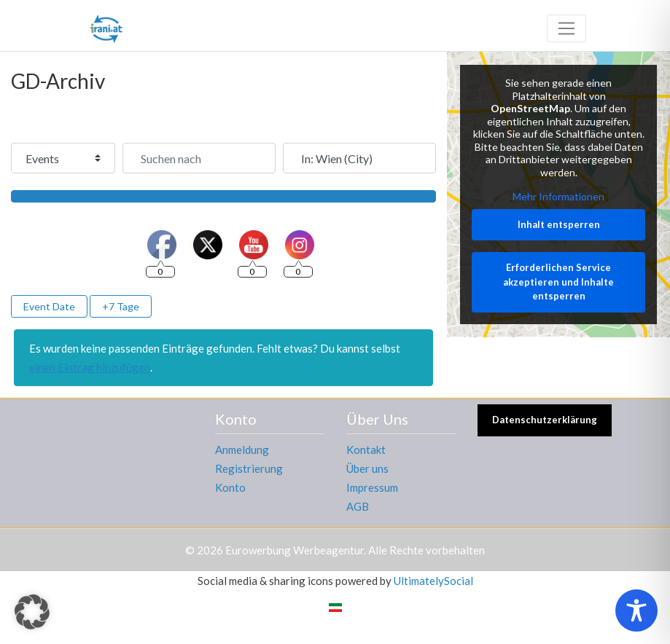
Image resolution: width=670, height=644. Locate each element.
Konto (230, 487)
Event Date (49, 306)
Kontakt (366, 449)
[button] (32, 612)
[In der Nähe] (359, 158)
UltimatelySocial (433, 581)
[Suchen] (223, 196)
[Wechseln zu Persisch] (335, 606)
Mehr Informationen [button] (558, 196)
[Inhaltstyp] (63, 158)
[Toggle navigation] (566, 28)
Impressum (372, 487)
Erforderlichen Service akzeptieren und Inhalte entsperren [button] (558, 282)
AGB (358, 506)
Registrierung (249, 468)
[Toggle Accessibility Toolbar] (636, 610)
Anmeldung (242, 449)
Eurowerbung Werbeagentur (295, 550)
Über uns (367, 468)
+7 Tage (121, 306)
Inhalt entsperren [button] (558, 224)
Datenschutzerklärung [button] (545, 420)
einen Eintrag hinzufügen (90, 367)
